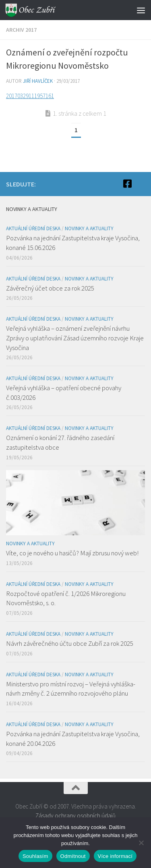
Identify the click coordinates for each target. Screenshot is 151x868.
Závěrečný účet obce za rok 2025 (50, 288)
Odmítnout (73, 856)
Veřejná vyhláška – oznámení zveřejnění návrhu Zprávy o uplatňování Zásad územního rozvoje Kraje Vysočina (75, 338)
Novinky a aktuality (89, 228)
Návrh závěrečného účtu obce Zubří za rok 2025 (70, 643)
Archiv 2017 (21, 30)
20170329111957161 (30, 96)
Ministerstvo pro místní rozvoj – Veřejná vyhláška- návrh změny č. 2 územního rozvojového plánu (71, 689)
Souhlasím (35, 856)
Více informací (115, 856)
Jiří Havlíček (38, 81)
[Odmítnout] (141, 843)
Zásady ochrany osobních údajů (75, 816)
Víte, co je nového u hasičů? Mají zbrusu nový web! (72, 553)
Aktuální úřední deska (33, 228)
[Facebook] (127, 184)
